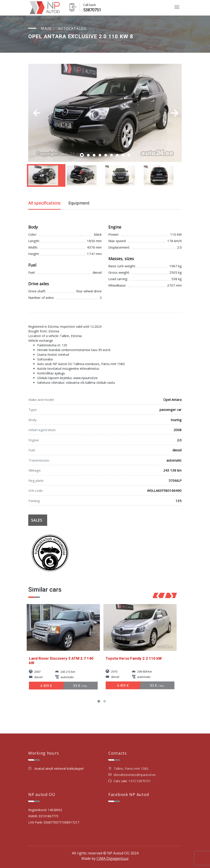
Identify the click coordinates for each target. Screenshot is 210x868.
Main (46, 28)
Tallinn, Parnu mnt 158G (128, 769)
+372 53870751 (140, 781)
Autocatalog (72, 28)
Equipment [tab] (79, 203)
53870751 (92, 10)
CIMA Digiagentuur (113, 858)
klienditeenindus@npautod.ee (135, 775)
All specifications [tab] (44, 203)
